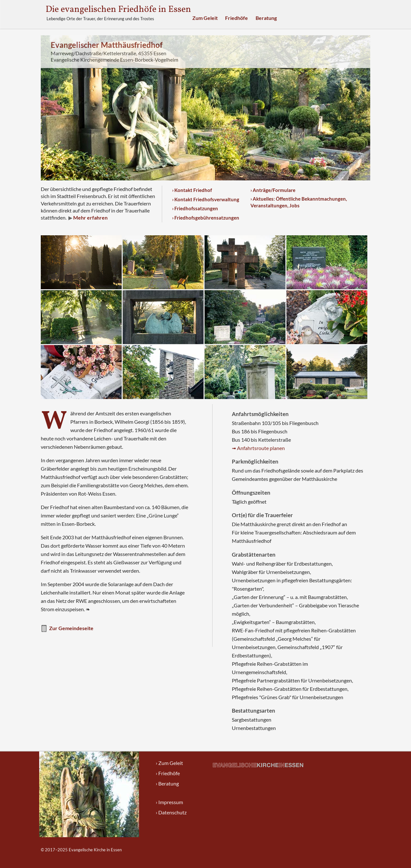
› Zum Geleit (169, 763)
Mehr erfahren (90, 217)
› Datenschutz (171, 812)
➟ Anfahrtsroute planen (258, 448)
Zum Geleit (205, 18)
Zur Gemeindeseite (67, 629)
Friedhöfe (236, 18)
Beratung (266, 18)
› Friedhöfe (168, 773)
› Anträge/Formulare (273, 190)
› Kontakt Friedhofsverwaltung (206, 199)
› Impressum (169, 802)
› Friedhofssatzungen (195, 208)
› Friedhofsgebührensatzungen (206, 218)
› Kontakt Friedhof (192, 190)
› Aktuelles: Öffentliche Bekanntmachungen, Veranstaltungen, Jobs (299, 202)
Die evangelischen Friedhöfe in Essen (118, 9)
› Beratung (167, 783)
